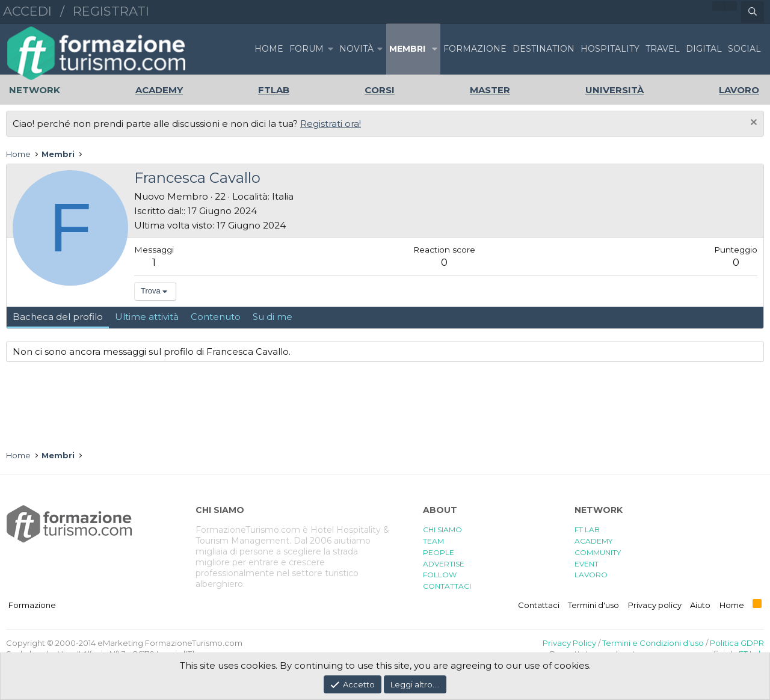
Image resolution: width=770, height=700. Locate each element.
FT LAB (587, 530)
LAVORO (591, 575)
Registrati (111, 11)
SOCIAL (744, 49)
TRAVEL (663, 49)
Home (269, 49)
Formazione (32, 605)
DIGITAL (704, 49)
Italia (283, 196)
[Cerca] (753, 12)
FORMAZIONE (475, 49)
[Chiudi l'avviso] (752, 124)
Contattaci (539, 605)
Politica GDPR (737, 643)
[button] (330, 49)
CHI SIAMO (442, 530)
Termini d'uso (593, 605)
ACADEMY (593, 541)
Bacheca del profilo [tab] (58, 317)
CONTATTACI (447, 586)
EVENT (587, 564)
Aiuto (700, 605)
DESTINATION (544, 49)
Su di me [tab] (273, 317)
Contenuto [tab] (216, 317)
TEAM (433, 541)
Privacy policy (655, 605)
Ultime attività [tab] (147, 317)
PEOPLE (439, 552)
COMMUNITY (598, 552)
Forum (306, 49)
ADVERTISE (444, 564)
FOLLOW (440, 575)
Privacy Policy (569, 643)
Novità (356, 49)
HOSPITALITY (610, 49)
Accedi (27, 11)
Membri (407, 49)
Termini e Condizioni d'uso (653, 643)
